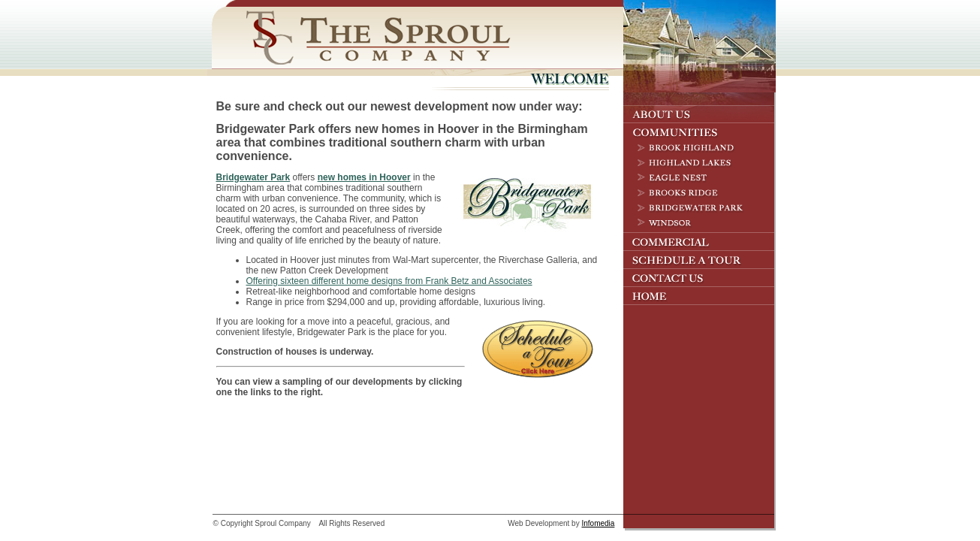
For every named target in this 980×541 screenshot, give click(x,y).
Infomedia (598, 523)
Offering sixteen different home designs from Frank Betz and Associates (389, 281)
